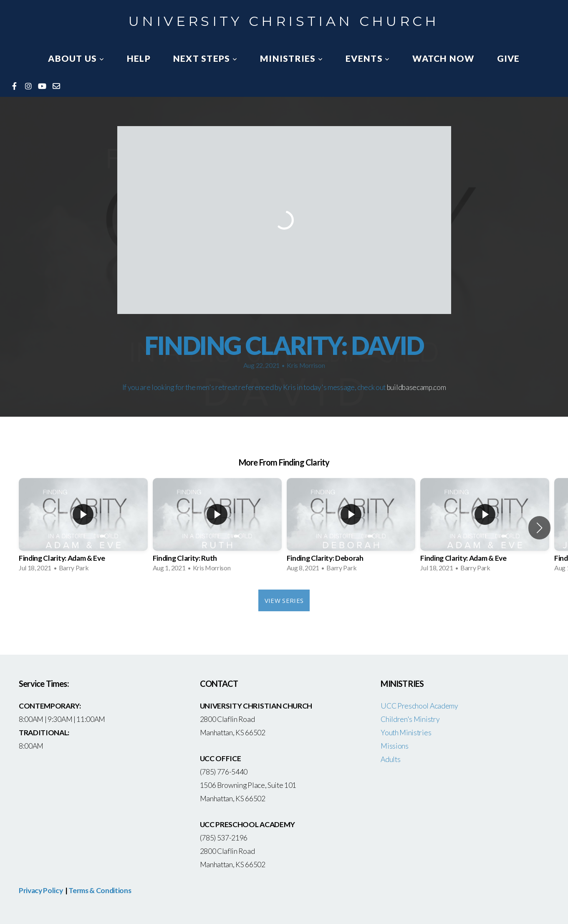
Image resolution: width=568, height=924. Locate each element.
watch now (443, 58)
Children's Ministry (410, 719)
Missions (394, 746)
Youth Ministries (406, 733)
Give (509, 58)
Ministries (292, 58)
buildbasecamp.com (417, 387)
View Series (284, 600)
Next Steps (205, 58)
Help (139, 58)
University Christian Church (284, 21)
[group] (83, 528)
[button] (539, 528)
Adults (390, 759)
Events (368, 58)
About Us (76, 58)
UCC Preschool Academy (420, 706)
